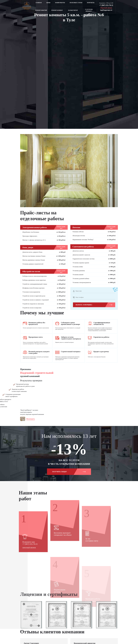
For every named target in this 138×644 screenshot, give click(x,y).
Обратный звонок (29, 573)
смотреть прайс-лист (61, 227)
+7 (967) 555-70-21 (106, 5)
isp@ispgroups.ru (106, 10)
